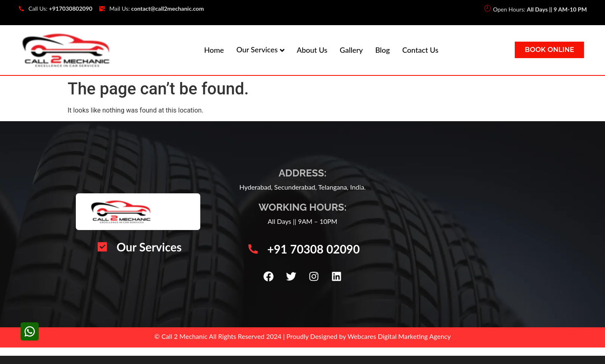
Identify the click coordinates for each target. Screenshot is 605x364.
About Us (312, 50)
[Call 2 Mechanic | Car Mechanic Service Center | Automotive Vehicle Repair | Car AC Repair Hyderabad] (465, 224)
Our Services (257, 49)
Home (214, 50)
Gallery (351, 50)
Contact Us (420, 50)
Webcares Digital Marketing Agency (399, 336)
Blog (382, 50)
